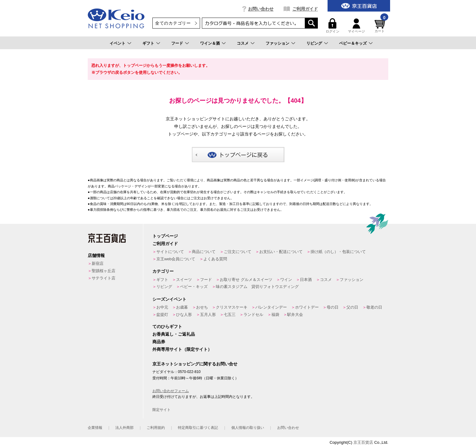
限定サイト (161, 410)
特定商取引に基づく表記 (198, 428)
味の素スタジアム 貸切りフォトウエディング (257, 287)
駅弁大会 (295, 315)
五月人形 (208, 315)
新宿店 (98, 263)
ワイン (286, 280)
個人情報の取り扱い (248, 428)
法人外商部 (124, 428)
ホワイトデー (307, 307)
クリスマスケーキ (232, 307)
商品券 (159, 342)
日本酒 (306, 280)
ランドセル (253, 315)
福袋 (275, 315)
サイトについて (170, 252)
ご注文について (238, 252)
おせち (202, 307)
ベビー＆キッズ (353, 43)
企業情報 (95, 428)
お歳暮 (182, 307)
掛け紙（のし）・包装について (338, 252)
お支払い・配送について (281, 252)
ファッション (277, 43)
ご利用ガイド (305, 9)
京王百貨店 (363, 442)
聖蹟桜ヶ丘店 (104, 271)
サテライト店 (104, 278)
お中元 (162, 307)
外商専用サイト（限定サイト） (182, 349)
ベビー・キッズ (194, 287)
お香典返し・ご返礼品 (174, 334)
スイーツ (184, 280)
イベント (117, 43)
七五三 (230, 315)
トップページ (165, 236)
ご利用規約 (156, 428)
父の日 (352, 307)
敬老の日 (374, 307)
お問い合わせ (261, 9)
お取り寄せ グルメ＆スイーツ (246, 280)
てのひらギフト (167, 327)
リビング (314, 43)
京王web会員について (176, 259)
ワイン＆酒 (210, 43)
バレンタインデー (271, 307)
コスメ (243, 43)
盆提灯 (162, 315)
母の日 (333, 307)
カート (381, 26)
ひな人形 (184, 315)
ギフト (148, 43)
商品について (204, 252)
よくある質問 (215, 259)
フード (177, 43)
